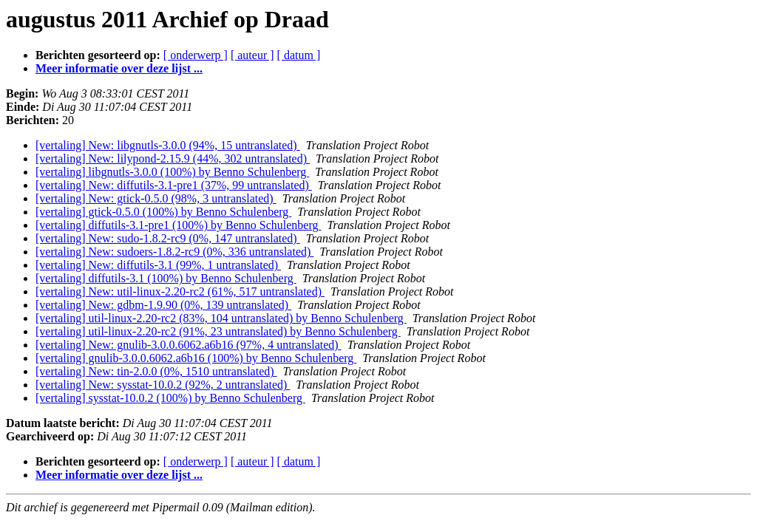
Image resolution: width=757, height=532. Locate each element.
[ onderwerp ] (196, 55)
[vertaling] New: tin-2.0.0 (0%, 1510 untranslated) (156, 371)
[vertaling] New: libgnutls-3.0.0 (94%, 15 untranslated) (168, 145)
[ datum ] (299, 55)
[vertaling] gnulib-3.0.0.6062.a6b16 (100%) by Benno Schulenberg (196, 358)
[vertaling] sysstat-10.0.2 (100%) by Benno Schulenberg (170, 398)
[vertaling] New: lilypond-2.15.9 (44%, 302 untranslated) (173, 158)
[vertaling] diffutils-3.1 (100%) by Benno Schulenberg (166, 278)
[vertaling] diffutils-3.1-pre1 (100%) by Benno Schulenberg (178, 225)
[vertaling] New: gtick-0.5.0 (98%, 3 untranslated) (156, 198)
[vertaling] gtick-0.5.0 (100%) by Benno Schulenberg (163, 212)
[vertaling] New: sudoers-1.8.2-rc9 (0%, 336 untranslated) (174, 252)
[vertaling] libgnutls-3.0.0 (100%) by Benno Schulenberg (172, 172)
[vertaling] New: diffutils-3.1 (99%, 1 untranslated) (158, 265)
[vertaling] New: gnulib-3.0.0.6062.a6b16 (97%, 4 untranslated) (189, 345)
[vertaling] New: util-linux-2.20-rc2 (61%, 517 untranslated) (180, 291)
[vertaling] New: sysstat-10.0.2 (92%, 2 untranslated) (163, 385)
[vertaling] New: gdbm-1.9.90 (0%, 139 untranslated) (163, 305)
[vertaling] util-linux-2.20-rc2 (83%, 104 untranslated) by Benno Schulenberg (221, 318)
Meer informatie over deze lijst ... (119, 68)
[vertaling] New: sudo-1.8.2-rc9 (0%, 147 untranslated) (168, 238)
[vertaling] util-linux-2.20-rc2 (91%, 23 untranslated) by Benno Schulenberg (218, 331)
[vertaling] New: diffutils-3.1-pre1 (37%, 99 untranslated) (174, 185)
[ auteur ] (252, 55)
